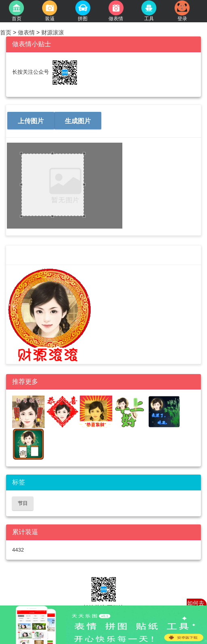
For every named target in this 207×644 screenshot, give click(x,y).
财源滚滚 (52, 32)
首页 (6, 32)
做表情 (26, 32)
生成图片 (78, 121)
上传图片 (31, 121)
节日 (23, 503)
